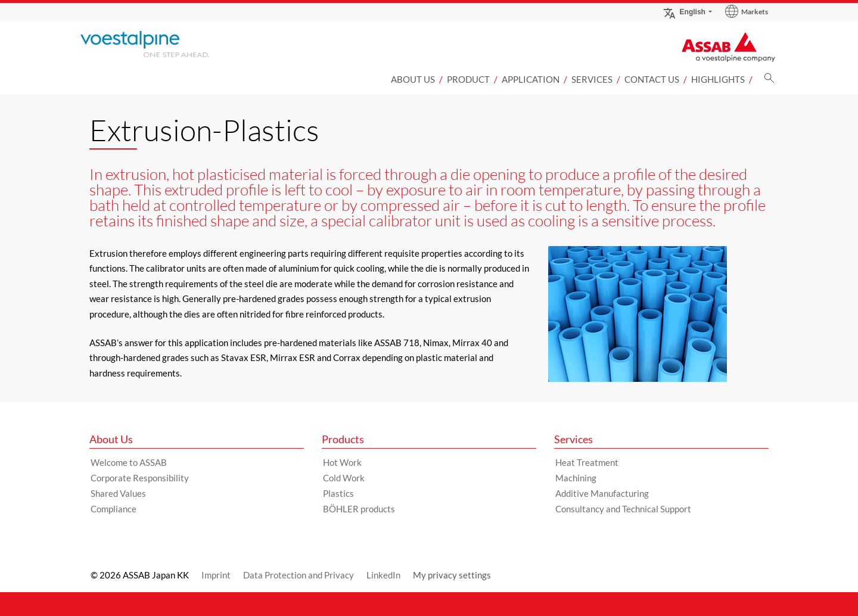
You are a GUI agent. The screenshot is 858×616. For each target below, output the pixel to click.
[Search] (769, 81)
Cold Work (344, 478)
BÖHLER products (359, 509)
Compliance (114, 509)
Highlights (718, 79)
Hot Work (342, 462)
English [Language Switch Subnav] (684, 12)
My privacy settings (452, 575)
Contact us (652, 79)
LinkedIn (383, 575)
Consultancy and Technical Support (623, 509)
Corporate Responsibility (140, 478)
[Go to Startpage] (164, 44)
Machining (576, 478)
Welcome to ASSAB (129, 462)
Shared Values (118, 493)
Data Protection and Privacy (299, 575)
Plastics (338, 493)
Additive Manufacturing (602, 493)
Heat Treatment (587, 462)
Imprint (216, 575)
